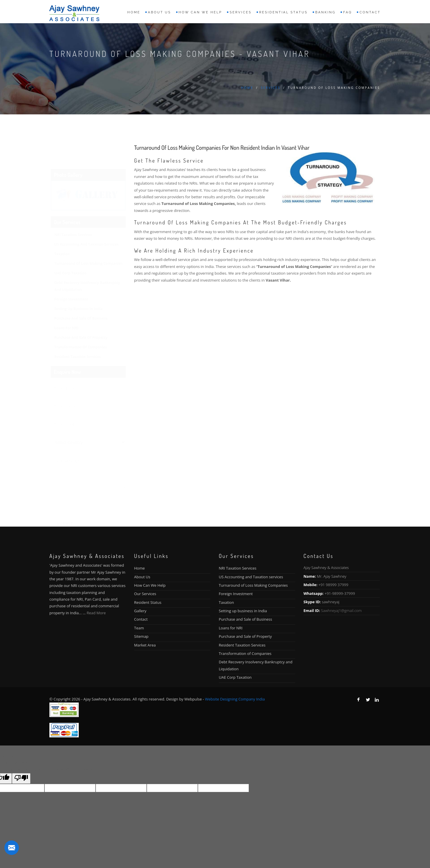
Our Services (145, 594)
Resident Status (148, 602)
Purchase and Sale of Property (81, 309)
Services (240, 12)
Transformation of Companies (81, 319)
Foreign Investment (71, 271)
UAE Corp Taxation (70, 245)
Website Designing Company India (235, 699)
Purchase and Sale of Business (81, 290)
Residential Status (283, 12)
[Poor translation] (21, 778)
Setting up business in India (78, 280)
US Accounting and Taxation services (86, 216)
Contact (370, 12)
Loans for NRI (66, 299)
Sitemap (141, 636)
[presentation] (88, 476)
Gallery (140, 611)
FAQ (347, 12)
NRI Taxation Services (73, 206)
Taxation (62, 225)
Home (134, 12)
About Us (142, 577)
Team (139, 628)
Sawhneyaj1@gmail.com (341, 611)
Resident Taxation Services (78, 328)
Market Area (145, 645)
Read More (96, 613)
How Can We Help (150, 585)
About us (160, 12)
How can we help (200, 12)
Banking (325, 12)
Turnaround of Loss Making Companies (88, 235)
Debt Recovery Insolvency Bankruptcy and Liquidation (87, 258)
